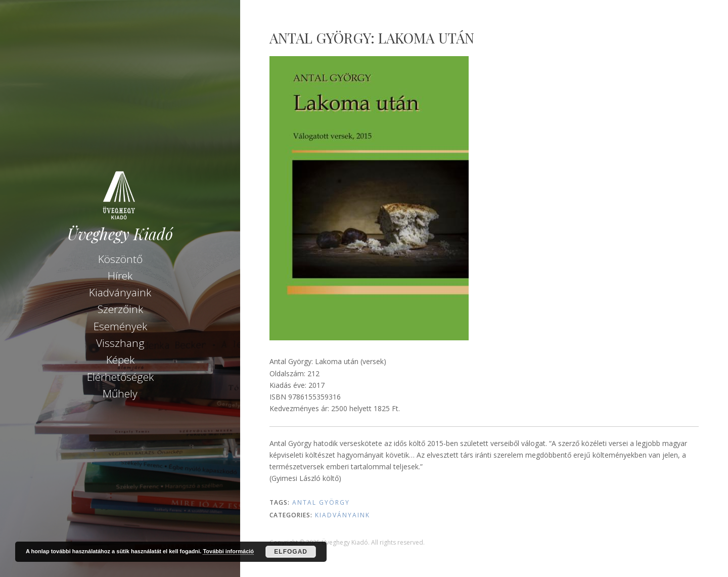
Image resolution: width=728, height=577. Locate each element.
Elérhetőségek (120, 377)
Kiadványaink (120, 292)
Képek (120, 360)
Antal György (321, 502)
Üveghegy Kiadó (120, 234)
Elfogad (291, 552)
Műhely (120, 393)
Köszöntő (120, 259)
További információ (228, 551)
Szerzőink (120, 309)
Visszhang (120, 343)
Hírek (120, 276)
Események (120, 326)
